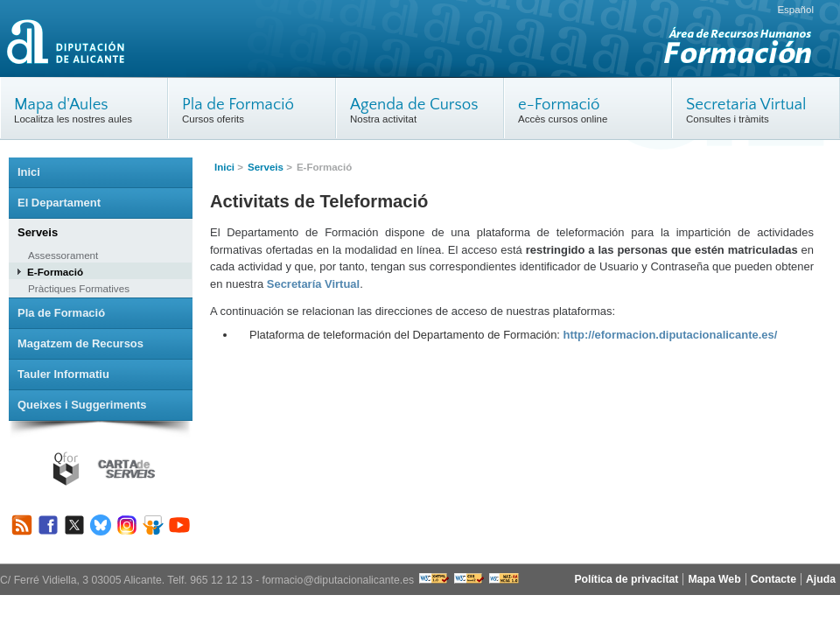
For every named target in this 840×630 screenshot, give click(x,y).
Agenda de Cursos (414, 105)
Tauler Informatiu (63, 374)
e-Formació (559, 105)
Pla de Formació (238, 105)
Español (795, 10)
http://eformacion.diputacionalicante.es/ (671, 335)
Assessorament (63, 255)
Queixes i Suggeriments (82, 405)
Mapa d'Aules (61, 105)
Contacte (773, 579)
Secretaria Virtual (746, 105)
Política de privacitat (626, 579)
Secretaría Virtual (313, 284)
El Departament (59, 203)
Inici (224, 167)
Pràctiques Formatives (79, 288)
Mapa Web (714, 579)
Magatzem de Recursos (80, 343)
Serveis (266, 167)
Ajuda (821, 579)
